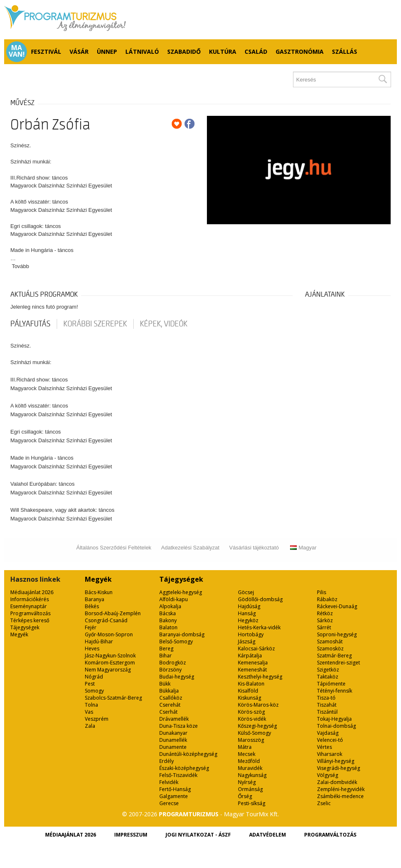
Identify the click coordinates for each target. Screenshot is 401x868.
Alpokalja (170, 606)
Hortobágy (251, 634)
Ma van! (17, 51)
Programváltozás (30, 613)
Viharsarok (330, 754)
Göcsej (246, 592)
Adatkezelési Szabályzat (190, 548)
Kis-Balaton (251, 684)
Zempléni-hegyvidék (341, 789)
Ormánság (250, 789)
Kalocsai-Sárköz (256, 649)
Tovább (20, 266)
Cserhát (168, 712)
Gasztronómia (300, 52)
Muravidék (250, 768)
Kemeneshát (252, 670)
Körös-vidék (252, 719)
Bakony (168, 620)
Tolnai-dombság (336, 726)
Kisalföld (248, 691)
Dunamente (173, 747)
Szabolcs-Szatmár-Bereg (113, 698)
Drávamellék (174, 719)
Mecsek (247, 754)
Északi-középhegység (184, 768)
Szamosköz (330, 649)
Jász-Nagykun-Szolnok (110, 656)
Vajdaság (328, 733)
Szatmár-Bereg (334, 656)
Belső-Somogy (176, 641)
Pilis (322, 592)
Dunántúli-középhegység (188, 754)
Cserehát (170, 705)
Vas (89, 712)
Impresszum (131, 835)
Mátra (245, 747)
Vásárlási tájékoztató (254, 548)
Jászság (247, 641)
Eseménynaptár (29, 606)
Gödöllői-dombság (260, 599)
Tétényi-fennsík (335, 691)
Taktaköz (328, 677)
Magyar (303, 548)
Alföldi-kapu (174, 599)
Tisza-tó (326, 698)
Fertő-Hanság (175, 789)
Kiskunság (250, 698)
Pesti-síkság (252, 803)
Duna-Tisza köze (179, 726)
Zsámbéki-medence (340, 796)
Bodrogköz (173, 663)
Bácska (168, 613)
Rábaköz (327, 599)
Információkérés (30, 599)
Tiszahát (327, 705)
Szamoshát (330, 641)
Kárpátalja (250, 656)
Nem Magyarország (108, 670)
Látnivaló (142, 52)
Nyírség (247, 782)
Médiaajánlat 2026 (32, 592)
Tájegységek (25, 627)
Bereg (166, 649)
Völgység (328, 775)
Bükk (165, 684)
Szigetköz (328, 670)
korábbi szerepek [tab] (95, 324)
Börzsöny (170, 670)
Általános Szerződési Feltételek (114, 548)
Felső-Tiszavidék (178, 775)
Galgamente (174, 796)
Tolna (91, 705)
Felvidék (169, 782)
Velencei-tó (330, 740)
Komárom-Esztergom (110, 663)
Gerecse (169, 803)
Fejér (91, 627)
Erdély (167, 761)
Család (256, 52)
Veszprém (97, 719)
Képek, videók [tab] (164, 324)
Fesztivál (46, 52)
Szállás (345, 52)
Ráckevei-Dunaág (337, 606)
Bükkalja (169, 691)
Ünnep (107, 52)
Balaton (168, 627)
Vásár (79, 52)
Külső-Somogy (255, 733)
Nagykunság (252, 775)
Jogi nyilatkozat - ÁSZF (198, 835)
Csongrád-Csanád (106, 620)
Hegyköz (248, 620)
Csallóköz (171, 698)
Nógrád (94, 677)
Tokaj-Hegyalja (334, 719)
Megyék (19, 634)
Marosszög (251, 740)
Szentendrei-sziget (339, 663)
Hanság (247, 613)
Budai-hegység (177, 677)
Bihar (166, 656)
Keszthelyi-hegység (260, 677)
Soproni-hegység (337, 634)
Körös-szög (251, 712)
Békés (92, 606)
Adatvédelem (268, 835)
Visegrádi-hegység (339, 768)
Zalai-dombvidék (337, 782)
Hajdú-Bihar (99, 641)
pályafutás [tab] (30, 324)
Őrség (245, 796)
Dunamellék (173, 740)
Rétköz (325, 613)
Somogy (94, 691)
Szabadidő (184, 52)
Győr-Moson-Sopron (109, 634)
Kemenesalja (253, 663)
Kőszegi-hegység (257, 726)
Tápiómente (331, 684)
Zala (90, 726)
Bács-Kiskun (99, 592)
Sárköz (325, 620)
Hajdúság (249, 606)
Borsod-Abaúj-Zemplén (113, 613)
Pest (90, 684)
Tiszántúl (327, 712)
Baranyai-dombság (182, 634)
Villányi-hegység (336, 761)
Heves (92, 649)
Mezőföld (249, 761)
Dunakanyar (173, 733)
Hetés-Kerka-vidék (259, 627)
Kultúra (223, 52)
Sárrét (324, 627)
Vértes (324, 747)
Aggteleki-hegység (181, 592)
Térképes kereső (30, 620)
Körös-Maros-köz (258, 705)
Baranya (95, 599)
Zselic (324, 803)
